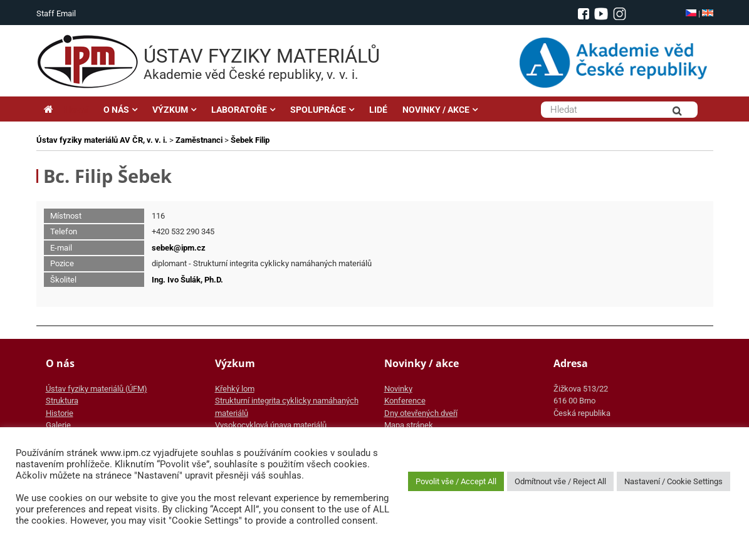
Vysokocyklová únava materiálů (271, 425)
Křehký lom (235, 389)
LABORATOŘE (239, 110)
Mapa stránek (409, 425)
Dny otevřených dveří (421, 413)
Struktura (62, 401)
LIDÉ (378, 110)
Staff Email (56, 13)
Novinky (398, 389)
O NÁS (116, 110)
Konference (405, 401)
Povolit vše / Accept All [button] (456, 481)
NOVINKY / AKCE (436, 110)
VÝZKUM (170, 110)
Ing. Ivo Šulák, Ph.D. (187, 280)
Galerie (58, 425)
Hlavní (66, 110)
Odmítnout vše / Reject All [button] (560, 481)
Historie (60, 413)
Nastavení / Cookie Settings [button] (673, 481)
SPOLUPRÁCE (318, 110)
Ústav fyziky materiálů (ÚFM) (97, 389)
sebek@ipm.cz (179, 248)
